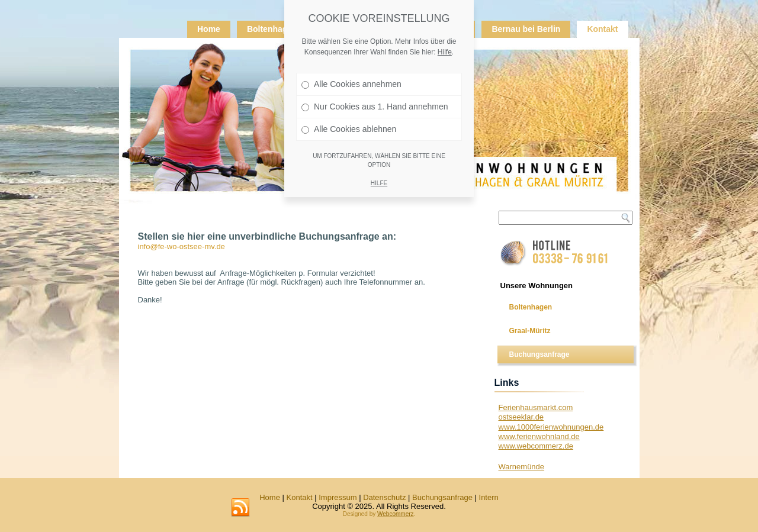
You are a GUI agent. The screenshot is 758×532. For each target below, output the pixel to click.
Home (209, 29)
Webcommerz (396, 514)
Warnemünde (522, 467)
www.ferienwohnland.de (539, 436)
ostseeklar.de (521, 417)
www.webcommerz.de (536, 446)
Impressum (338, 497)
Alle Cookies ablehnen (349, 128)
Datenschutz (384, 497)
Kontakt (602, 29)
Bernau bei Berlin (526, 29)
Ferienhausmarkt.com (536, 407)
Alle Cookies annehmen (351, 83)
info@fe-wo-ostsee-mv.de (182, 246)
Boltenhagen (272, 29)
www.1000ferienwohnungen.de (551, 427)
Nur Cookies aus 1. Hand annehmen (375, 106)
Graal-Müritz (530, 331)
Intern (489, 497)
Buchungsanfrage (539, 354)
